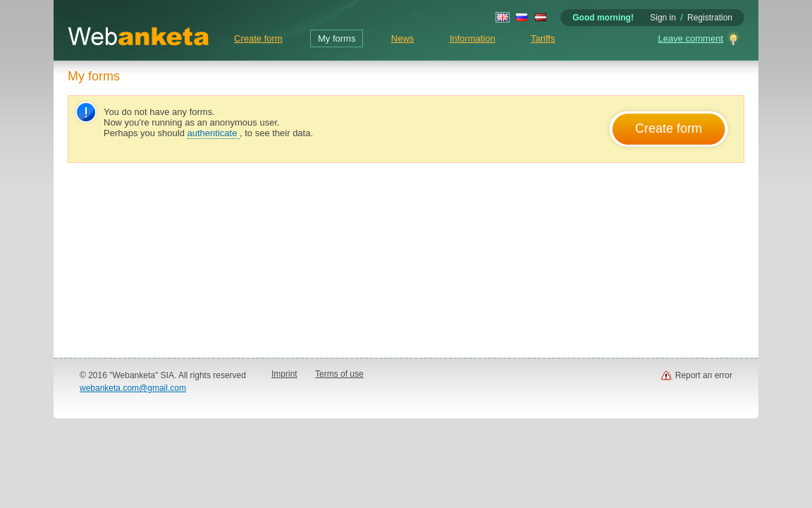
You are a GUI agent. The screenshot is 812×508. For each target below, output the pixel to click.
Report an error (704, 375)
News (403, 38)
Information (473, 38)
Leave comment (691, 38)
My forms (337, 38)
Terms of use (339, 374)
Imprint (284, 374)
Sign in (663, 18)
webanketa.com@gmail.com (133, 388)
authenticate (214, 133)
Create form (258, 38)
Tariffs (543, 38)
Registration (710, 18)
